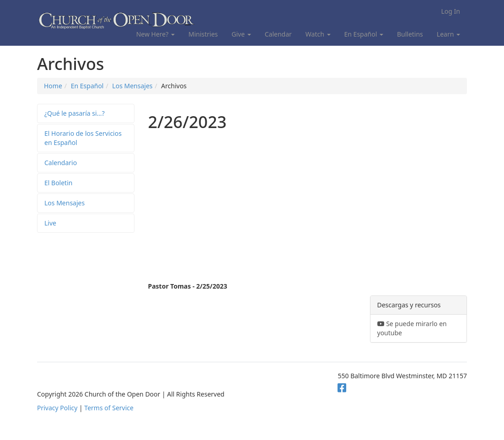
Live (50, 223)
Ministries (203, 34)
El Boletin (58, 183)
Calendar (278, 34)
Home (53, 86)
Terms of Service (109, 408)
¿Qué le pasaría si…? (75, 113)
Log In (451, 11)
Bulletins (410, 34)
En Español (364, 34)
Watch (318, 34)
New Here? (155, 34)
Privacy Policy (57, 408)
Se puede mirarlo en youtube (412, 328)
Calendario (61, 163)
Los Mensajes (132, 86)
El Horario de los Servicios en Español (83, 138)
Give (241, 34)
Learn (448, 34)
